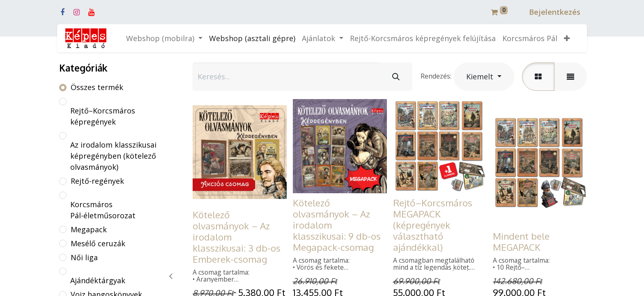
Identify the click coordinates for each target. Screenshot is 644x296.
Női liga (84, 257)
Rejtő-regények (97, 181)
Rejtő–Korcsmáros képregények (103, 116)
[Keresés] (396, 77)
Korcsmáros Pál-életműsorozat (103, 210)
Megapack (89, 229)
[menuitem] (252, 38)
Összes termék (97, 87)
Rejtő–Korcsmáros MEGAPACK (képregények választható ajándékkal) (433, 225)
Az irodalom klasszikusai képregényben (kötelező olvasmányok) (113, 156)
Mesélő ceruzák (98, 243)
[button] (567, 38)
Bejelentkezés (555, 12)
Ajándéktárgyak (98, 280)
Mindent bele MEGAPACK (521, 242)
